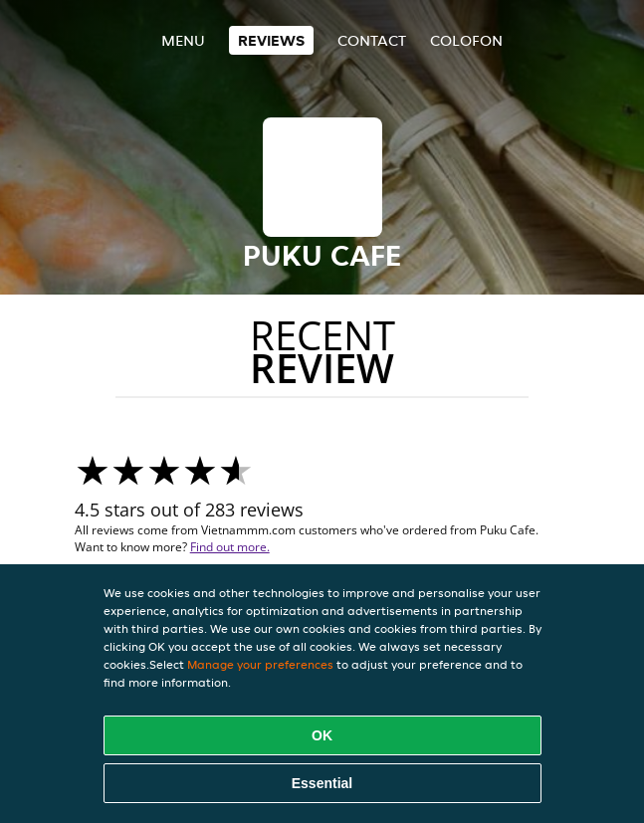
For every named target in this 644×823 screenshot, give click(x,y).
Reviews (271, 40)
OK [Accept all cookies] (322, 735)
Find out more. (230, 547)
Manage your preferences (260, 664)
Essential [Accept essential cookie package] (322, 783)
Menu (183, 40)
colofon (466, 40)
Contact (372, 40)
